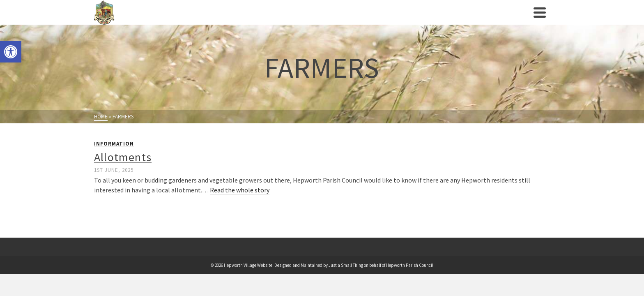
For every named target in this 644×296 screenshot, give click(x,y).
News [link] (457, 21)
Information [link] (114, 160)
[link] (11, 52)
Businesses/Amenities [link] (398, 21)
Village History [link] (230, 21)
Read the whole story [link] (240, 206)
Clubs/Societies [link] (322, 21)
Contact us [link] (492, 21)
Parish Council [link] (165, 21)
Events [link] (275, 21)
